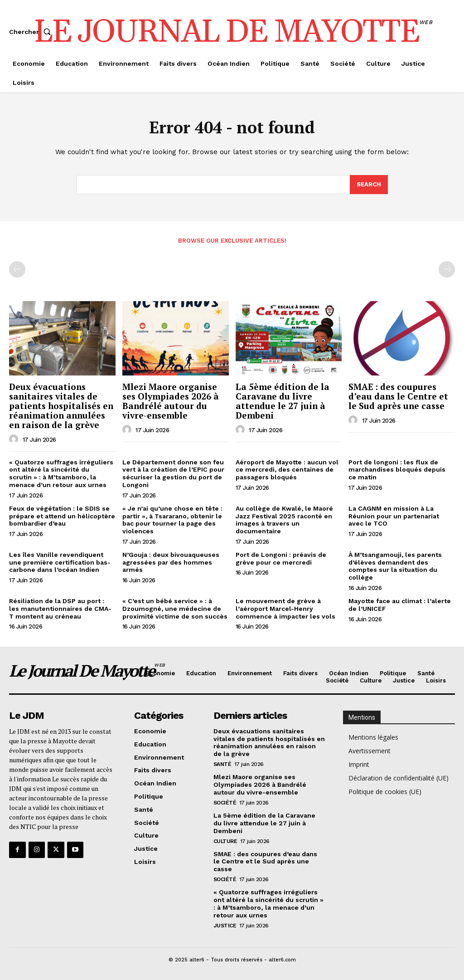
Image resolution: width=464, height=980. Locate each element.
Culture (225, 841)
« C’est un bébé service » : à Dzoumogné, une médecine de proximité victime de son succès (175, 609)
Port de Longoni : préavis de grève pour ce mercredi (281, 558)
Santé (222, 764)
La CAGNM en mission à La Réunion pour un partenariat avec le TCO (394, 516)
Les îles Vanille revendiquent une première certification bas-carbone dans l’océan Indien (60, 562)
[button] (32, 32)
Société (225, 802)
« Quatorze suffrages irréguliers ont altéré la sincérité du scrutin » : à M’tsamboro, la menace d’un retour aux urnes (61, 473)
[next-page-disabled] (447, 269)
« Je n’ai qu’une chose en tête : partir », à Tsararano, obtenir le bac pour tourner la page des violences (172, 520)
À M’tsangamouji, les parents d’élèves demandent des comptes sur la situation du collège (395, 566)
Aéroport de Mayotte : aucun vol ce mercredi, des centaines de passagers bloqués (287, 470)
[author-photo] (15, 439)
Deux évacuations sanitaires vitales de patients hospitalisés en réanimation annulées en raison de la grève (61, 406)
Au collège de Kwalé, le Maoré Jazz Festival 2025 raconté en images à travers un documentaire (284, 520)
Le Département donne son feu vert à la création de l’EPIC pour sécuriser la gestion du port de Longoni (173, 473)
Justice (225, 925)
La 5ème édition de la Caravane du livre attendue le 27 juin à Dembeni (283, 401)
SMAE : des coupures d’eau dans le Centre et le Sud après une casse (398, 396)
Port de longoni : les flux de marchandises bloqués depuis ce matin (397, 470)
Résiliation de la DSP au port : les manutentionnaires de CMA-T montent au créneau (60, 609)
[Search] (369, 185)
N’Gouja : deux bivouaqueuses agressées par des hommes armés (171, 562)
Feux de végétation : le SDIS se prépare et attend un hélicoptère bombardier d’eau (62, 516)
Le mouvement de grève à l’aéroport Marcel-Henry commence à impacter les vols (285, 609)
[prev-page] (17, 269)
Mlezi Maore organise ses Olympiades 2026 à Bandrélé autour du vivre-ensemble (171, 401)
